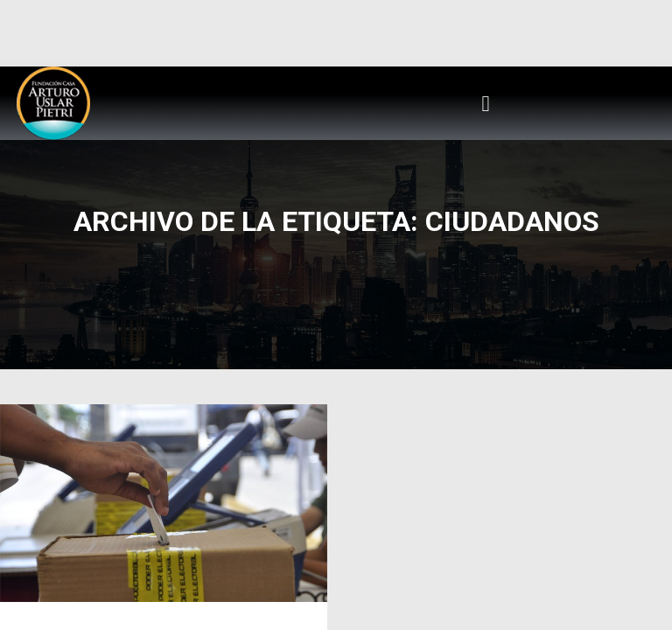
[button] (486, 103)
